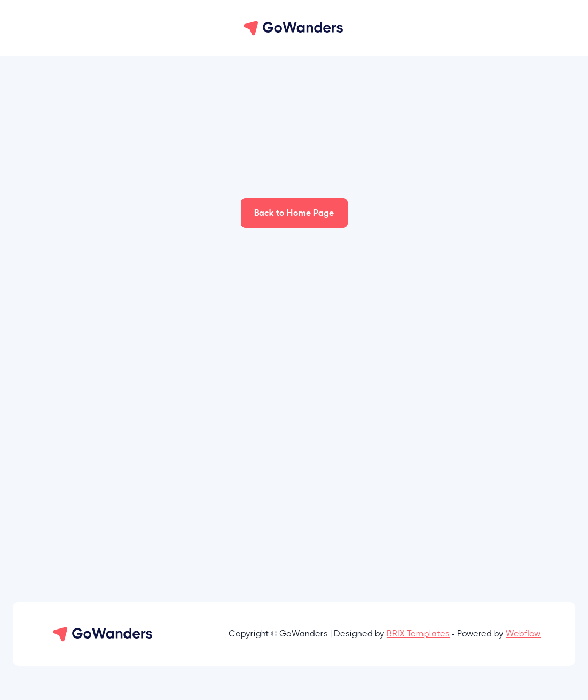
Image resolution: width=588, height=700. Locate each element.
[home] (294, 28)
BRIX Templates (418, 634)
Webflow (523, 634)
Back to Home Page (294, 213)
